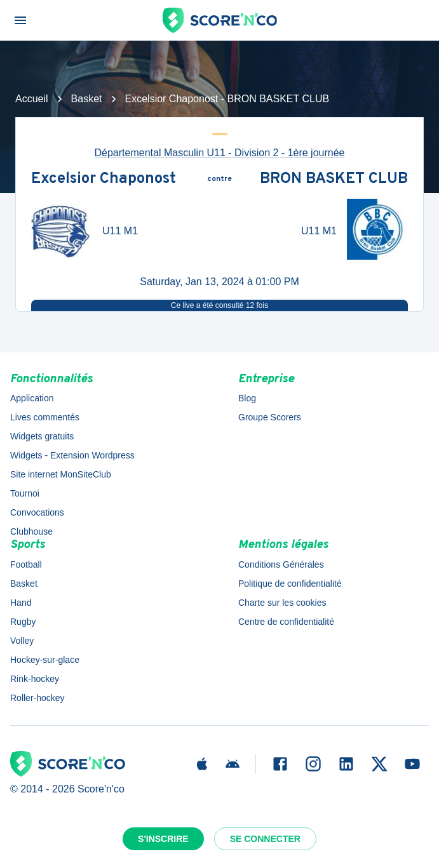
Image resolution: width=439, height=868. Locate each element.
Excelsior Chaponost (104, 180)
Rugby (23, 622)
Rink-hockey (35, 679)
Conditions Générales (281, 564)
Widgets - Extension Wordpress (72, 455)
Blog (247, 398)
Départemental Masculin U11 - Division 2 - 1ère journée (220, 153)
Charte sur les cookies (282, 603)
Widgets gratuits (42, 436)
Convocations (37, 512)
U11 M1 (120, 231)
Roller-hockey (37, 698)
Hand (21, 603)
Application (32, 398)
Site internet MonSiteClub (61, 474)
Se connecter (265, 839)
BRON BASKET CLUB (334, 180)
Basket (87, 99)
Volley (22, 641)
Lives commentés (45, 417)
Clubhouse (31, 531)
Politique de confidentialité (290, 584)
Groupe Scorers (270, 417)
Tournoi (25, 493)
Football (26, 564)
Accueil (32, 99)
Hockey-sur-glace (45, 660)
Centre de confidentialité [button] (286, 622)
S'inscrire (163, 839)
